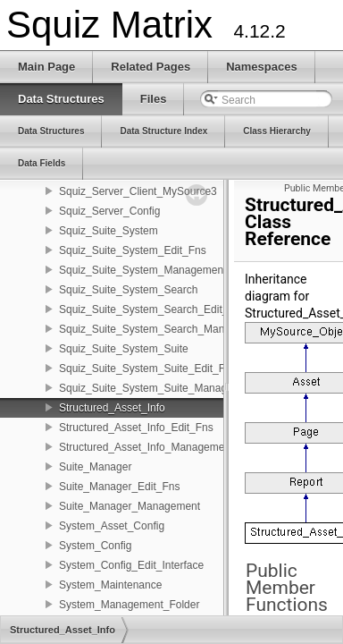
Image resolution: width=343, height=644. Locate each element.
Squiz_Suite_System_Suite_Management (158, 388)
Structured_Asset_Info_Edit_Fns (136, 428)
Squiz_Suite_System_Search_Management (163, 329)
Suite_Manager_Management (130, 506)
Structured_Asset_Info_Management (146, 447)
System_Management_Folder (129, 605)
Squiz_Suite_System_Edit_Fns (133, 250)
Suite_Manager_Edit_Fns (119, 487)
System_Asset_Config (112, 526)
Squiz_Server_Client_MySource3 (138, 191)
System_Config (95, 546)
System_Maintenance (110, 585)
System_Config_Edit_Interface (131, 565)
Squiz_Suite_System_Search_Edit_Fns (152, 309)
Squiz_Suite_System (109, 231)
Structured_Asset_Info (112, 408)
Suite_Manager (95, 467)
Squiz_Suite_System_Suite (124, 349)
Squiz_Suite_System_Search (128, 290)
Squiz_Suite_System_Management (142, 270)
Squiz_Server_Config (109, 211)
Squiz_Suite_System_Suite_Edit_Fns (148, 369)
